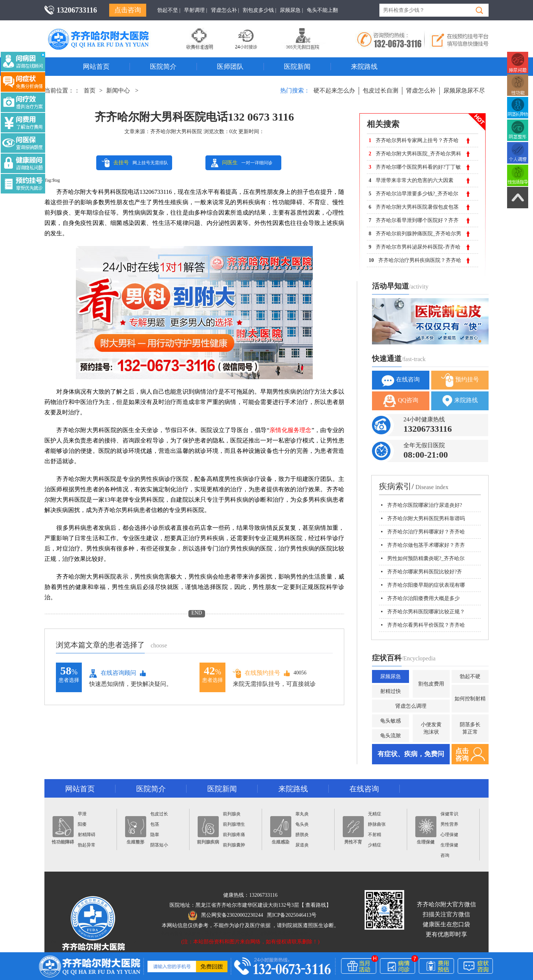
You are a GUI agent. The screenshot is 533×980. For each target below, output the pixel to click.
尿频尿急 (390, 676)
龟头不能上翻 (322, 10)
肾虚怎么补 (421, 90)
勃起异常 (87, 845)
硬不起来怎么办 (334, 90)
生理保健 (426, 830)
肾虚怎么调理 (411, 706)
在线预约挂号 (257, 673)
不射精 (375, 835)
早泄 (82, 814)
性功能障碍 (63, 830)
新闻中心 (118, 90)
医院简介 (163, 67)
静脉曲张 (377, 824)
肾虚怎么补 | (225, 10)
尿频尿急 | (291, 10)
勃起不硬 (470, 676)
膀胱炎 (302, 835)
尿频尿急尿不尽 (464, 90)
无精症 (375, 814)
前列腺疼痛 (234, 835)
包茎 (155, 824)
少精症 (375, 845)
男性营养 (449, 824)
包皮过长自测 (381, 90)
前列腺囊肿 (234, 845)
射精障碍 (87, 835)
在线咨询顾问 (113, 673)
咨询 (445, 855)
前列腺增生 (234, 824)
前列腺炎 (232, 814)
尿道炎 (302, 845)
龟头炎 (302, 824)
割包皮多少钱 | (259, 10)
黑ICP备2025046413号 (292, 915)
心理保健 (449, 835)
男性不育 (353, 830)
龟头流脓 (390, 736)
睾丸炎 (302, 814)
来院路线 (364, 67)
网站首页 (96, 67)
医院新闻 (297, 67)
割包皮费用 (431, 684)
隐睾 (155, 835)
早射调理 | (195, 10)
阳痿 (82, 824)
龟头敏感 (390, 721)
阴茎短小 (159, 845)
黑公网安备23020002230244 (226, 915)
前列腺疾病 (208, 830)
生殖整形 (136, 830)
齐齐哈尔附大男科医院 (176, 132)
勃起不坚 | (169, 10)
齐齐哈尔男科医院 (109, 31)
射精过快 (390, 691)
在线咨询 (401, 380)
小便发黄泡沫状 (431, 728)
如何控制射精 (470, 699)
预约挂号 (460, 380)
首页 (90, 90)
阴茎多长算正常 (470, 728)
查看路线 (316, 905)
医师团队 (230, 67)
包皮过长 (159, 814)
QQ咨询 (401, 401)
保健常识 (449, 814)
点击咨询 (128, 10)
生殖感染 (281, 830)
